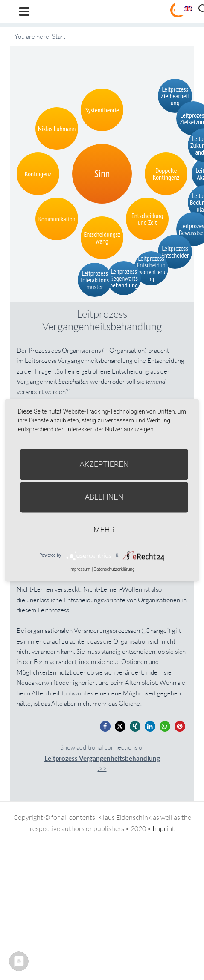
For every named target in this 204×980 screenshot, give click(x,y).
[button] (105, 726)
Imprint (163, 828)
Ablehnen (104, 497)
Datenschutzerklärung (114, 569)
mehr (104, 530)
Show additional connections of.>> (102, 758)
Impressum (80, 569)
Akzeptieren (104, 464)
